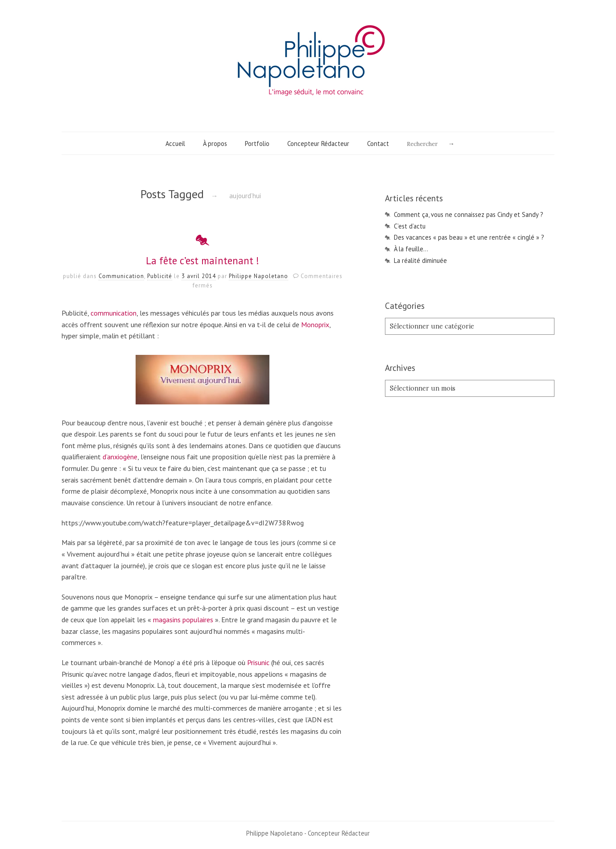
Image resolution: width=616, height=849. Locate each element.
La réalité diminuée (420, 260)
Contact (378, 144)
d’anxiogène (120, 457)
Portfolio (257, 144)
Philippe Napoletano (258, 276)
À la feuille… (411, 249)
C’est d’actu (410, 226)
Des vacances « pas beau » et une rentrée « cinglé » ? (469, 237)
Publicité (160, 276)
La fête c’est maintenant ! (203, 260)
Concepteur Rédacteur (318, 144)
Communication (121, 276)
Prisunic (258, 662)
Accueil (175, 144)
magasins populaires (183, 620)
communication (114, 313)
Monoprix (315, 325)
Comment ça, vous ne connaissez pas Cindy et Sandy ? (469, 214)
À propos (215, 144)
